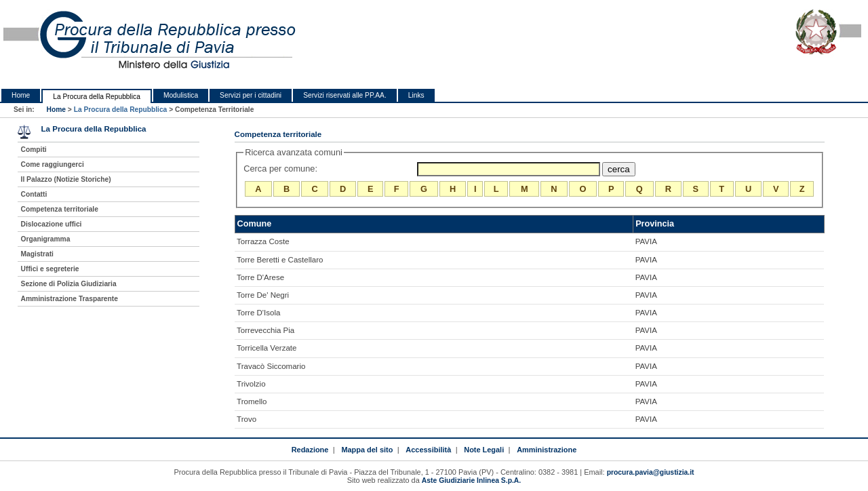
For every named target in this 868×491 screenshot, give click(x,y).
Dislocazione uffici (52, 224)
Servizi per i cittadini (251, 95)
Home (21, 95)
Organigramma (46, 239)
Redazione (310, 450)
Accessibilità (428, 450)
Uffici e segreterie (50, 269)
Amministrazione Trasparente (70, 299)
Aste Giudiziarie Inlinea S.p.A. (471, 480)
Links (416, 95)
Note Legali (484, 450)
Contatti (34, 194)
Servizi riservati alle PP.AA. (345, 95)
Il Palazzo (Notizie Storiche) (66, 179)
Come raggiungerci (53, 164)
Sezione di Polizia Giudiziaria (69, 284)
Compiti (34, 150)
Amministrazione (547, 450)
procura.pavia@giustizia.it (651, 472)
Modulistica (181, 95)
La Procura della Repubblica (97, 97)
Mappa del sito (367, 450)
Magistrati (37, 254)
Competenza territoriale (60, 209)
